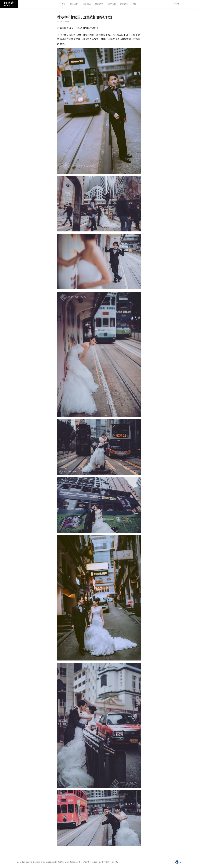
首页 (64, 4)
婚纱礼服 (112, 4)
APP (135, 4)
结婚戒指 (124, 4)
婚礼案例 (74, 4)
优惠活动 (99, 4)
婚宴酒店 (87, 4)
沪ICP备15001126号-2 (92, 862)
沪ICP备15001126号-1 (73, 862)
